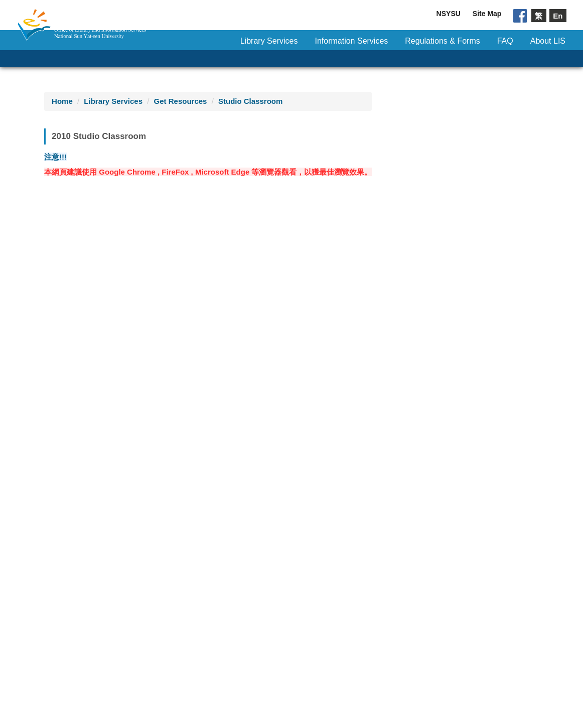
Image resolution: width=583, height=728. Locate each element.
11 (265, 302)
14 (152, 321)
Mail (318, 640)
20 (124, 339)
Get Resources (181, 101)
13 (124, 321)
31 (237, 358)
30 (208, 358)
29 (180, 358)
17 (237, 321)
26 (96, 358)
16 (208, 321)
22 (180, 339)
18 (265, 321)
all (96, 512)
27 (124, 358)
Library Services (269, 41)
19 (96, 339)
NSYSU (449, 14)
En (558, 15)
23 (208, 339)
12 (96, 321)
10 (237, 302)
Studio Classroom (250, 101)
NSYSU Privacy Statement (427, 621)
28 (152, 358)
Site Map (487, 14)
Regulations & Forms (442, 41)
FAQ (505, 41)
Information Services (351, 41)
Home (62, 101)
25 (265, 339)
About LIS (548, 41)
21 (152, 339)
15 (180, 321)
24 (237, 339)
